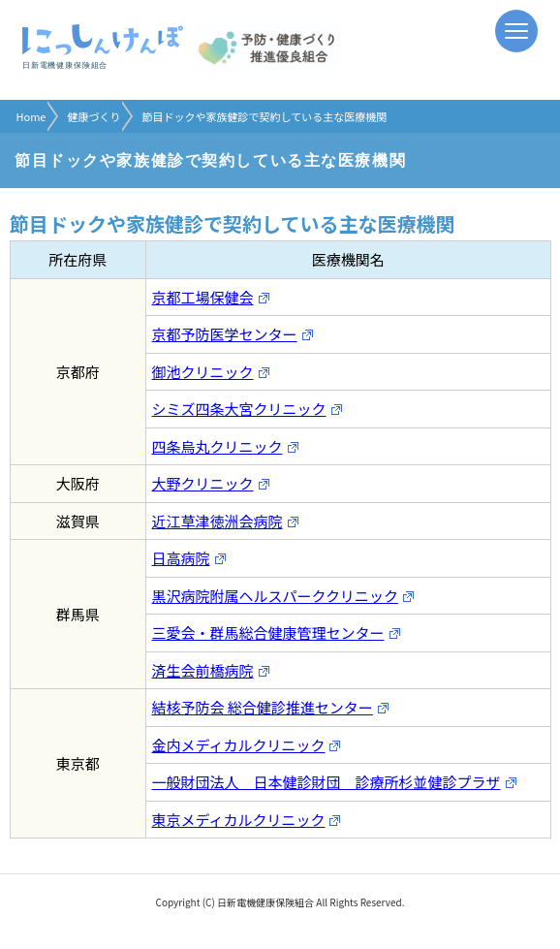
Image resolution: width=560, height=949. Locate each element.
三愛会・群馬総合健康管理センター (277, 633)
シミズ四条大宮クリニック (248, 409)
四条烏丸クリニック (226, 446)
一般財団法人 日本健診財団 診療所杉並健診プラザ (335, 782)
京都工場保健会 (211, 297)
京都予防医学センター (233, 334)
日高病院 (189, 558)
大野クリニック (211, 483)
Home (31, 116)
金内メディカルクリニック (247, 745)
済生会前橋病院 (211, 670)
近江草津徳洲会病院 (226, 521)
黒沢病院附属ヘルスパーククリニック (283, 596)
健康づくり (93, 116)
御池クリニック (211, 372)
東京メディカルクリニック (247, 820)
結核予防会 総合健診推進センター (271, 707)
